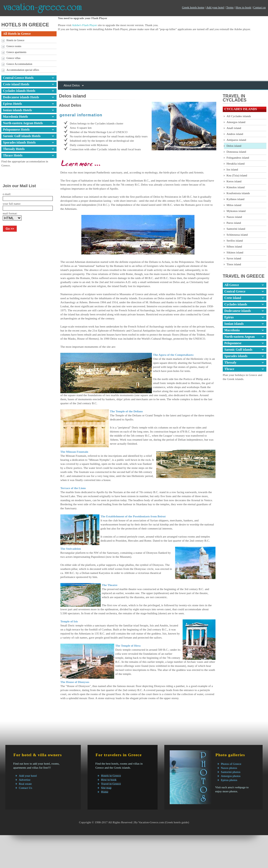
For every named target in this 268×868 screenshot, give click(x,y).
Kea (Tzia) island (237, 175)
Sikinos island (235, 252)
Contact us (260, 7)
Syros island (234, 258)
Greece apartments (16, 52)
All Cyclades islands (239, 116)
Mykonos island (236, 211)
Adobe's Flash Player (84, 25)
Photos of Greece (231, 764)
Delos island (234, 146)
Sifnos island (234, 246)
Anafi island (234, 128)
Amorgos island (236, 122)
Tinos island (234, 264)
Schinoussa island (237, 235)
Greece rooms (14, 46)
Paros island (234, 223)
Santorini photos (231, 772)
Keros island (234, 181)
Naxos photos (229, 768)
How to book (243, 7)
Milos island (234, 205)
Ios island (232, 169)
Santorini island (236, 229)
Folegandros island (238, 158)
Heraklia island (236, 163)
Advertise (25, 780)
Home (105, 792)
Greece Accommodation (19, 64)
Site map (106, 788)
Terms (230, 7)
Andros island (235, 134)
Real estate (25, 784)
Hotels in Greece (15, 40)
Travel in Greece (111, 784)
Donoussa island (236, 152)
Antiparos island (236, 140)
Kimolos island (236, 187)
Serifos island (235, 240)
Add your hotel (215, 7)
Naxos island (234, 217)
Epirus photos (229, 780)
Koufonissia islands (238, 193)
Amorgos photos (231, 776)
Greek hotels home (193, 7)
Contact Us (25, 788)
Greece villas (13, 58)
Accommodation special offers (23, 70)
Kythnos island (235, 199)
